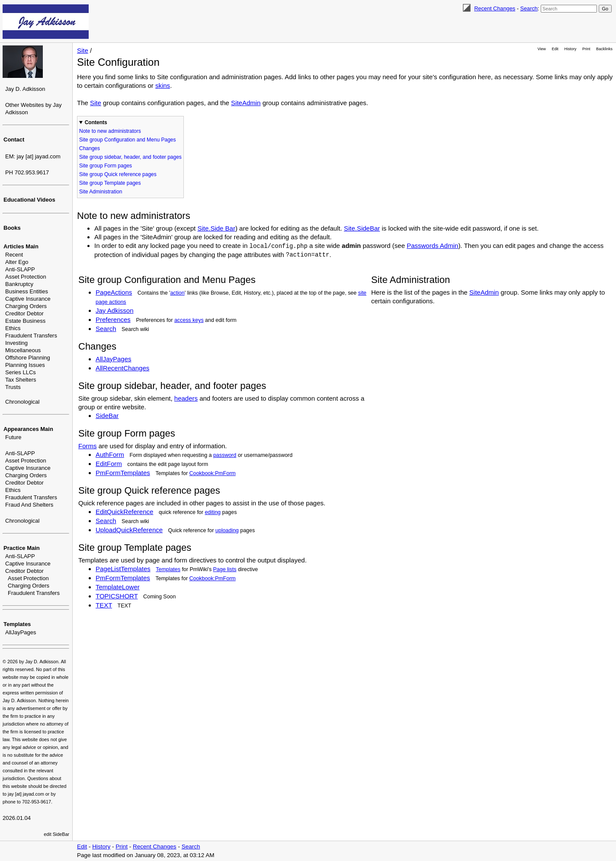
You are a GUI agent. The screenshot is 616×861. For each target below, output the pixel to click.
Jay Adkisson (115, 310)
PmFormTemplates (123, 473)
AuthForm (110, 455)
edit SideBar (56, 834)
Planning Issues (25, 365)
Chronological (22, 402)
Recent (14, 255)
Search (529, 8)
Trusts (13, 387)
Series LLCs (21, 372)
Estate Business (25, 321)
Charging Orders (26, 306)
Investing (16, 343)
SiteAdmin (246, 103)
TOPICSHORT (117, 596)
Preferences (113, 320)
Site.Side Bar (216, 228)
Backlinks (604, 49)
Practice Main (22, 548)
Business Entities (27, 291)
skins (163, 85)
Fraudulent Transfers (31, 336)
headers (186, 398)
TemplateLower (118, 587)
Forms (88, 446)
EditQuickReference (124, 512)
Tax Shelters (21, 380)
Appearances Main (28, 429)
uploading (227, 530)
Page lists (225, 569)
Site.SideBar (362, 228)
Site (83, 50)
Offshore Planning (28, 358)
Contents (96, 122)
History (571, 49)
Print (586, 49)
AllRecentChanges (122, 368)
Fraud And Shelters (29, 505)
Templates (17, 624)
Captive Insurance (28, 299)
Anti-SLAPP (20, 269)
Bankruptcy (19, 284)
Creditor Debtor (24, 313)
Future (13, 437)
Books (12, 228)
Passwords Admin (432, 246)
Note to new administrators (110, 131)
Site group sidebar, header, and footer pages (130, 157)
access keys (189, 320)
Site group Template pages (110, 183)
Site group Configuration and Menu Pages (127, 140)
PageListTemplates (123, 569)
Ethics (13, 328)
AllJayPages (21, 632)
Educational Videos (29, 200)
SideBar (107, 416)
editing (213, 512)
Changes (90, 148)
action (177, 293)
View (542, 49)
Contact (14, 140)
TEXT (104, 605)
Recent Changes (495, 8)
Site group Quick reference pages (118, 174)
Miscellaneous (23, 350)
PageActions (114, 292)
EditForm (109, 464)
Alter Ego (17, 262)
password (225, 455)
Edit (555, 49)
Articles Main (21, 246)
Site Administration (101, 192)
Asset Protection (26, 277)
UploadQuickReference (129, 530)
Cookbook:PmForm (213, 473)
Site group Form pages (106, 166)
